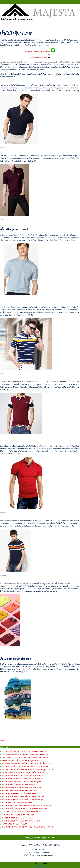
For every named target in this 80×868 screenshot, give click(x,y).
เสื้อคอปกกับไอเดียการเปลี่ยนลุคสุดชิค (17, 803)
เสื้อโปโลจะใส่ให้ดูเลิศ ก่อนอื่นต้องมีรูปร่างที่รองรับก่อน (24, 752)
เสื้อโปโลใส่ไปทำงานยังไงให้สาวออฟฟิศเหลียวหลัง (22, 779)
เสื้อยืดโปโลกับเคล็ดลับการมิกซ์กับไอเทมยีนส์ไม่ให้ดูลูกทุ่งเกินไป (27, 770)
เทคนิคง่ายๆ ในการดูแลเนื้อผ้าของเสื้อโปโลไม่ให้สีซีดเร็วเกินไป (27, 827)
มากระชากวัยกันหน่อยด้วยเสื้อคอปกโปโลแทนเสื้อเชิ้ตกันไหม (26, 764)
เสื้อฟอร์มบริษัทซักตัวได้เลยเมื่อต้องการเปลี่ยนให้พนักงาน (25, 755)
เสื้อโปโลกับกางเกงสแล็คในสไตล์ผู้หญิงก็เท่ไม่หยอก (22, 776)
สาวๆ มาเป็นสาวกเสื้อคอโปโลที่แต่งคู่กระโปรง (20, 761)
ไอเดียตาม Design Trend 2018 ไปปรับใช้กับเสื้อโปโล (22, 812)
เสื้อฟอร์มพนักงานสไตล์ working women (17, 818)
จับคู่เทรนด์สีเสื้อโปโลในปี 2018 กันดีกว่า (18, 815)
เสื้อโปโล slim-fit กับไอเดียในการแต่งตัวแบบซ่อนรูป (22, 800)
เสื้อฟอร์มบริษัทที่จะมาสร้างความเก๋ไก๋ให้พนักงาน (21, 788)
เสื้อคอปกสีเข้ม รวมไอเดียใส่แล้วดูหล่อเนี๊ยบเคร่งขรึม (23, 773)
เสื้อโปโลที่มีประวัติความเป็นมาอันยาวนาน (19, 785)
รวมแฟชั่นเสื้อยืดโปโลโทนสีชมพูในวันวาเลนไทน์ (21, 821)
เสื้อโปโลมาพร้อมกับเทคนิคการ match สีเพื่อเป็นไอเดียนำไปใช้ (26, 806)
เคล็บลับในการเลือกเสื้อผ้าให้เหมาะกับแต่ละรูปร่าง (22, 782)
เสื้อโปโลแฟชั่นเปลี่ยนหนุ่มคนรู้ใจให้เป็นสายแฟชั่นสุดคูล (24, 809)
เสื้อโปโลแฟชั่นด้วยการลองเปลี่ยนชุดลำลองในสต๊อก (23, 797)
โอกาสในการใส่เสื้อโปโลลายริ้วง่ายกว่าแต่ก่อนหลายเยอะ (25, 758)
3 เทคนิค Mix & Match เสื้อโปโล (14, 824)
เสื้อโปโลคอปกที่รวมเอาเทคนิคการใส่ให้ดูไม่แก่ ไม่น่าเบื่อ (25, 767)
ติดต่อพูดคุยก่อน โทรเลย (39, 58)
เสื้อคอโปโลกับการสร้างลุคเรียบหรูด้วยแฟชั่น (20, 791)
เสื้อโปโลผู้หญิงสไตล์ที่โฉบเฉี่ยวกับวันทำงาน (19, 794)
